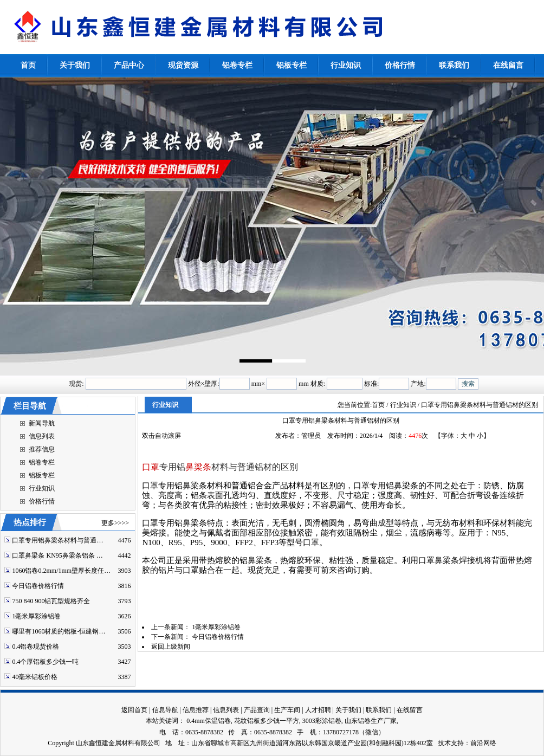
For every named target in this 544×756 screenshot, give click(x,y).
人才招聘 (318, 710)
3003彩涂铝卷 (322, 721)
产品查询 (257, 710)
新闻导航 (42, 423)
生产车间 (287, 710)
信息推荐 (196, 710)
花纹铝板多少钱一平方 (267, 721)
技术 (444, 743)
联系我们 (379, 710)
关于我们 (348, 710)
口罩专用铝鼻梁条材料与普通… (57, 540)
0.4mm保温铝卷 (209, 721)
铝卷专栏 (42, 462)
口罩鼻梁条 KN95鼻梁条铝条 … (57, 555)
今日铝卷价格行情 (38, 586)
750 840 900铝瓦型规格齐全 (51, 601)
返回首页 (134, 710)
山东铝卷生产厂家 (371, 721)
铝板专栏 (42, 475)
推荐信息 (42, 449)
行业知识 (42, 488)
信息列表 (42, 436)
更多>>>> (115, 523)
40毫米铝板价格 (35, 677)
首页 (378, 405)
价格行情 (42, 501)
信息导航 (165, 710)
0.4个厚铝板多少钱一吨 (45, 662)
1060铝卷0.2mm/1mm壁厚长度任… (61, 571)
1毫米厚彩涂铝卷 (36, 616)
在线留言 (410, 710)
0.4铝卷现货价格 (35, 647)
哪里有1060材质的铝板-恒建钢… (59, 631)
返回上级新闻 (171, 647)
